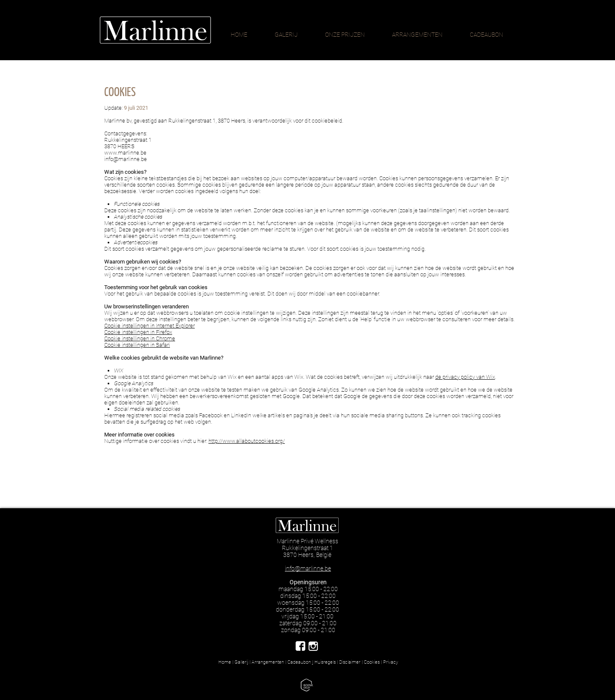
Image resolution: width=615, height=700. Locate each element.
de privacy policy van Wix (465, 377)
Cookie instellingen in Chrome (140, 338)
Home (225, 662)
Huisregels (325, 662)
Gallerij (241, 662)
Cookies (372, 662)
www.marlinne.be (125, 153)
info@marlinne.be (126, 159)
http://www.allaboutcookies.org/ (247, 441)
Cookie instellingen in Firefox (138, 332)
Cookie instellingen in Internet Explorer (149, 326)
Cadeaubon (300, 662)
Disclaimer (350, 662)
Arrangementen (268, 662)
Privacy (391, 662)
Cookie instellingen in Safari (137, 345)
